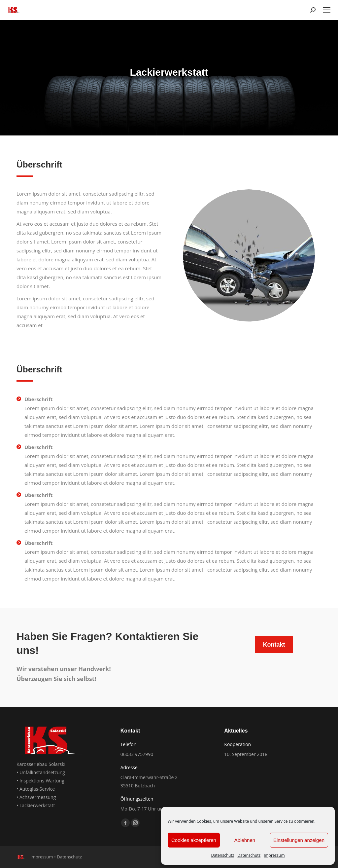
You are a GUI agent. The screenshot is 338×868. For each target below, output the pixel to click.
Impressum (274, 855)
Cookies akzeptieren (194, 840)
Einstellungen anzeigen (299, 840)
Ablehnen (245, 840)
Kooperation (237, 744)
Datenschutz (222, 855)
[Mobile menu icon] (327, 10)
